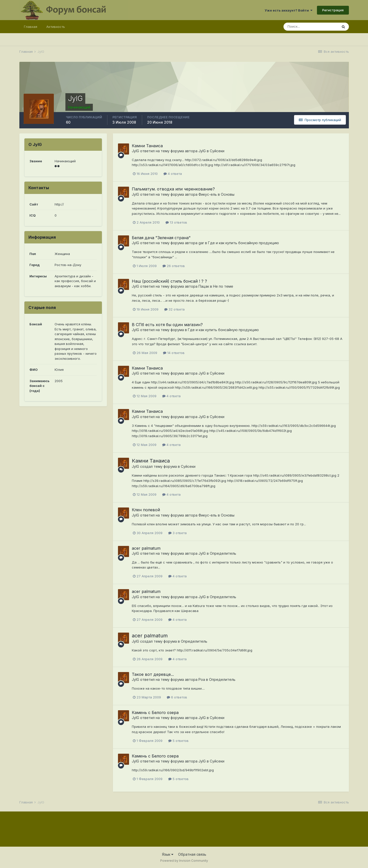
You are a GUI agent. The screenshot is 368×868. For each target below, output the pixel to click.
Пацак (204, 286)
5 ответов (178, 741)
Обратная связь (192, 854)
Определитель (223, 553)
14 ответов (174, 353)
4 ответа (173, 174)
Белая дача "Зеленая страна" (161, 238)
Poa (202, 679)
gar (201, 243)
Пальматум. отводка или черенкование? (173, 189)
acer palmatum (146, 548)
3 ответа (177, 533)
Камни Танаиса (147, 146)
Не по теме (223, 286)
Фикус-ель (208, 194)
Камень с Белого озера (155, 712)
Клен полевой (146, 510)
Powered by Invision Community (184, 861)
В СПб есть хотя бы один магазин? (167, 325)
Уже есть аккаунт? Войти (289, 10)
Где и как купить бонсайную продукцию (243, 243)
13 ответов (176, 222)
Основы (228, 194)
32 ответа (174, 309)
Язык (168, 854)
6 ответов (177, 697)
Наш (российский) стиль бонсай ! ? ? (169, 281)
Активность (56, 27)
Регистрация (333, 10)
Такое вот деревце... (153, 674)
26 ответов (174, 266)
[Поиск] (311, 27)
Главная (31, 27)
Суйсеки (217, 151)
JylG (135, 151)
